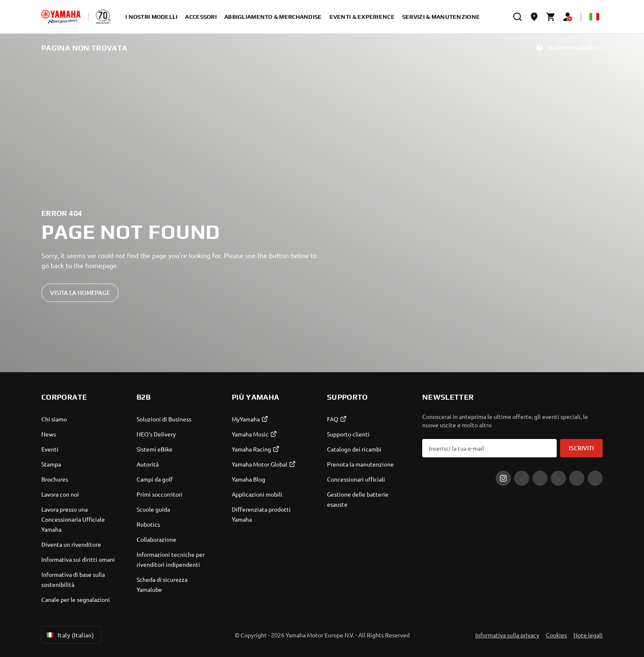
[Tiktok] (540, 478)
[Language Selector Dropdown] (594, 17)
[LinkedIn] (558, 478)
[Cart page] (551, 17)
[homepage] (61, 17)
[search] (517, 17)
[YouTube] (595, 478)
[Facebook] (522, 478)
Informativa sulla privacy (507, 635)
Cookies (556, 635)
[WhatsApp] (577, 478)
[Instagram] (503, 478)
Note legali (588, 635)
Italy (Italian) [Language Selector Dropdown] (70, 635)
